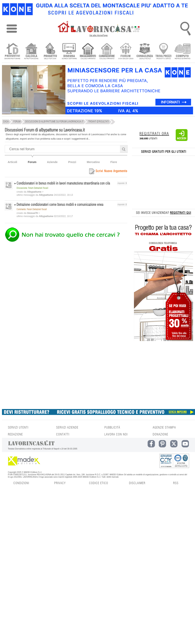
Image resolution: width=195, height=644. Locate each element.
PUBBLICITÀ (112, 428)
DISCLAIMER (137, 483)
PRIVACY (60, 483)
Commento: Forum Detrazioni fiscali (32, 209)
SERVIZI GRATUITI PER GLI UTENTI (164, 152)
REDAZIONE (15, 434)
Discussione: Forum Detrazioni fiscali (32, 188)
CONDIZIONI (21, 483)
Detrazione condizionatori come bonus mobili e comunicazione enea (60, 205)
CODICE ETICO (99, 483)
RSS (176, 483)
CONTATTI (63, 434)
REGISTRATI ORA (154, 134)
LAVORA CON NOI (116, 434)
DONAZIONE (160, 434)
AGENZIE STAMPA (164, 428)
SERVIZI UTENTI (18, 428)
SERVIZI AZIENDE (67, 428)
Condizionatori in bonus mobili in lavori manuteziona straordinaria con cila (63, 184)
